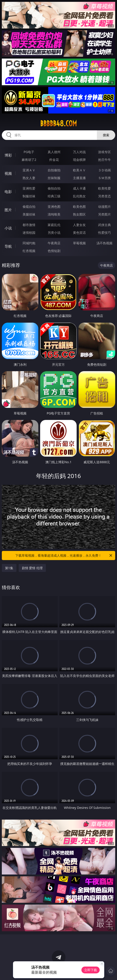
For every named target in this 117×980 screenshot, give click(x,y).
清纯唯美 (54, 214)
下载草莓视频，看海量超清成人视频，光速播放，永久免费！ (64, 556)
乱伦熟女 (79, 196)
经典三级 (54, 196)
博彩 (8, 155)
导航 (8, 246)
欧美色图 (79, 207)
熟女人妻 (29, 178)
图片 (8, 210)
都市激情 (29, 225)
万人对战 (79, 152)
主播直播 (79, 178)
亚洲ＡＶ (29, 170)
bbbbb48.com (58, 123)
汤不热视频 (104, 243)
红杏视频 (29, 251)
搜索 (106, 135)
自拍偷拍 (54, 170)
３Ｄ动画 (104, 170)
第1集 (9, 568)
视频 (8, 173)
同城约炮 (29, 243)
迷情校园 (29, 233)
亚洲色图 (54, 207)
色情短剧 (54, 251)
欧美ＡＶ (79, 170)
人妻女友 (79, 225)
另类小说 (54, 233)
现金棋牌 (79, 160)
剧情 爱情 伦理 (32, 568)
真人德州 (54, 152)
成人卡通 (79, 188)
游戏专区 (104, 152)
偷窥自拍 (29, 207)
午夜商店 (54, 243)
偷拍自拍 (54, 188)
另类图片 (104, 214)
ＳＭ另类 (104, 178)
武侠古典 (104, 225)
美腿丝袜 (29, 214)
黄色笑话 (79, 233)
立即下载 (91, 970)
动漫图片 (104, 207)
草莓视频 (79, 243)
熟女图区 (79, 214)
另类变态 (104, 196)
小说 (8, 228)
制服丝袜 (29, 196)
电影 (8, 192)
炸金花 (54, 160)
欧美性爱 (104, 188)
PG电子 (29, 152)
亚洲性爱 (29, 188)
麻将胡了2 (29, 160)
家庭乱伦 (54, 225)
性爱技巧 (104, 233)
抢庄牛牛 (104, 160)
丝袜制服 (54, 178)
